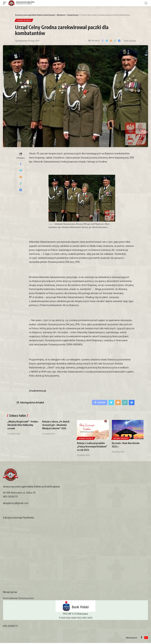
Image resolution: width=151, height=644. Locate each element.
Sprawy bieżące (24, 21)
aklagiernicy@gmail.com (16, 504)
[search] (146, 3)
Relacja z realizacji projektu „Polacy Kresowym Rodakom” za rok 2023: (93, 448)
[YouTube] (146, 639)
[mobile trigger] (5, 3)
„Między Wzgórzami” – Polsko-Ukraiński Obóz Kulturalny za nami (19, 426)
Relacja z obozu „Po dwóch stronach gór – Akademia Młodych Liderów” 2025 (56, 426)
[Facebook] (142, 639)
